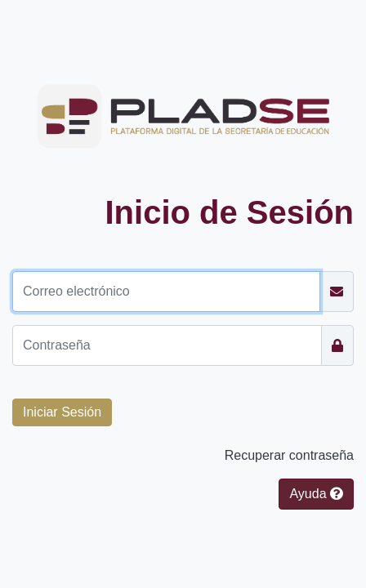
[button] (62, 412)
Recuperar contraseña (289, 455)
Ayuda (316, 494)
